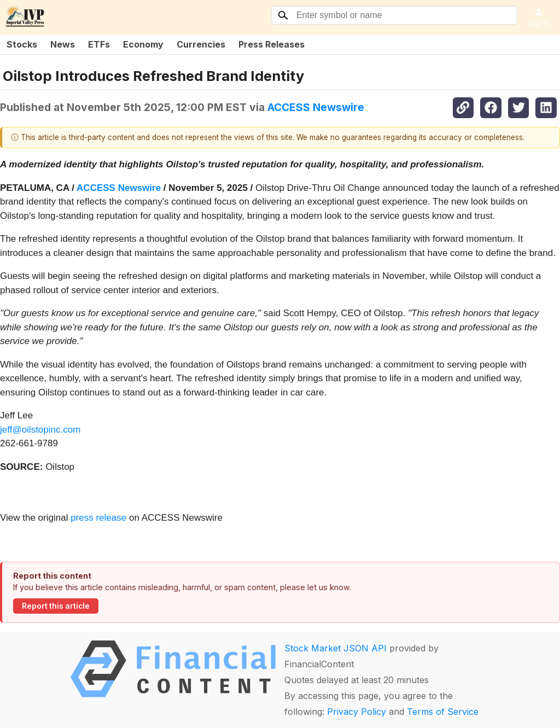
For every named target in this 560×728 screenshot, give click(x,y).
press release (98, 518)
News (63, 44)
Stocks (22, 44)
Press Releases (272, 44)
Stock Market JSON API (336, 648)
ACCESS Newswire (316, 107)
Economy (143, 44)
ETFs (99, 44)
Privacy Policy (357, 712)
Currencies (201, 44)
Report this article (56, 606)
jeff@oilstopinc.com (40, 430)
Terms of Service (443, 712)
